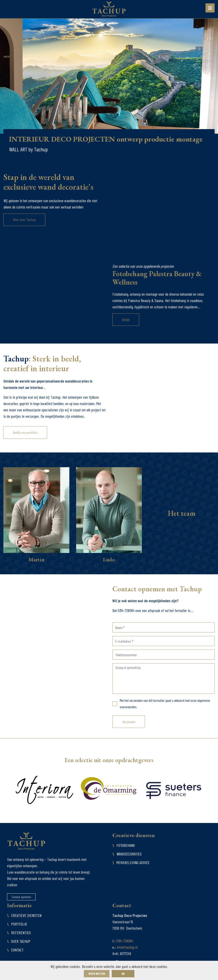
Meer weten (97, 974)
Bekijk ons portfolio (25, 432)
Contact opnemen (21, 897)
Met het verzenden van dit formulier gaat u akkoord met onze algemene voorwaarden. (165, 704)
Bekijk (126, 320)
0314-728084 (125, 941)
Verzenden (129, 722)
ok (123, 974)
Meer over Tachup (24, 220)
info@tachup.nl (127, 947)
